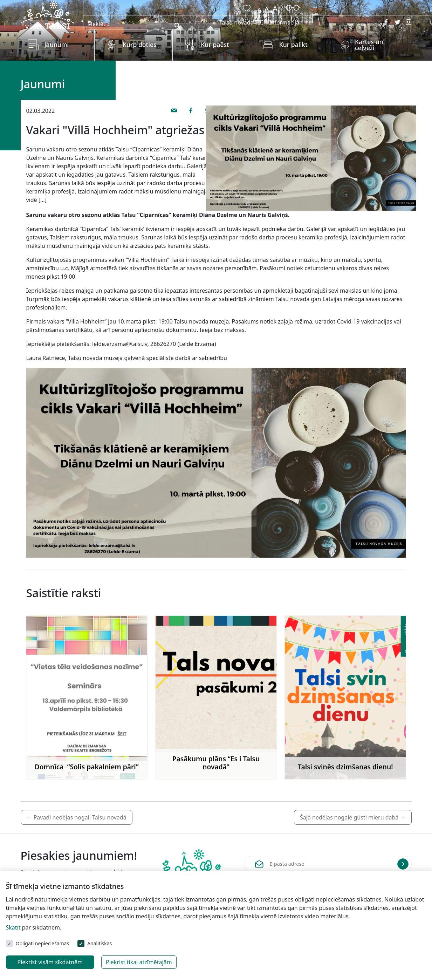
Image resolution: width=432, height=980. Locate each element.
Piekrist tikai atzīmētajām (139, 962)
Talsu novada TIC (241, 22)
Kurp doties (140, 45)
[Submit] (403, 864)
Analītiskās (100, 943)
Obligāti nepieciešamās (43, 943)
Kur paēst (215, 45)
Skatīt (13, 927)
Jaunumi (57, 45)
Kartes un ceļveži (369, 45)
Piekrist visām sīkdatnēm (50, 962)
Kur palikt (293, 45)
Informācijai (285, 22)
